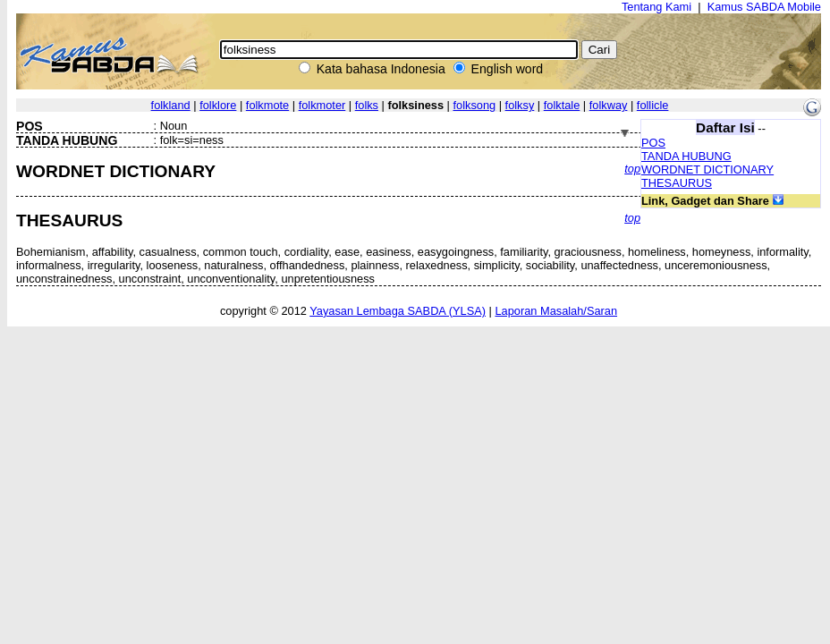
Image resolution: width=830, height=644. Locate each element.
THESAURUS (677, 183)
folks (367, 105)
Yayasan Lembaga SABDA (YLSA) (398, 311)
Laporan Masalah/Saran (556, 311)
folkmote (267, 105)
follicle (653, 105)
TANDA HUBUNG (686, 156)
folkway (609, 105)
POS (653, 143)
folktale (562, 105)
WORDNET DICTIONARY (707, 169)
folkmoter (322, 105)
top (632, 169)
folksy (520, 105)
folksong (474, 105)
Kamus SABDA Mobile (764, 7)
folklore (218, 105)
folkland (171, 105)
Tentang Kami (656, 7)
